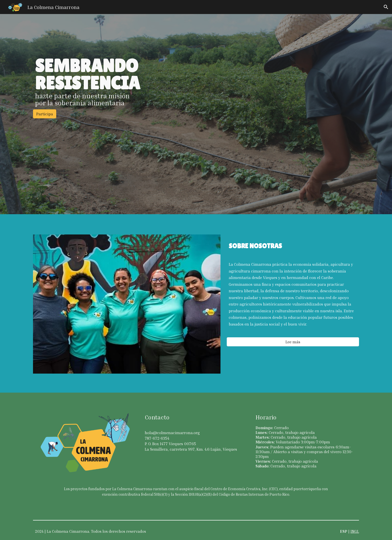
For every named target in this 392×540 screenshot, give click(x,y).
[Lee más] (293, 342)
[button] (386, 7)
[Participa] (45, 114)
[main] (196, 82)
